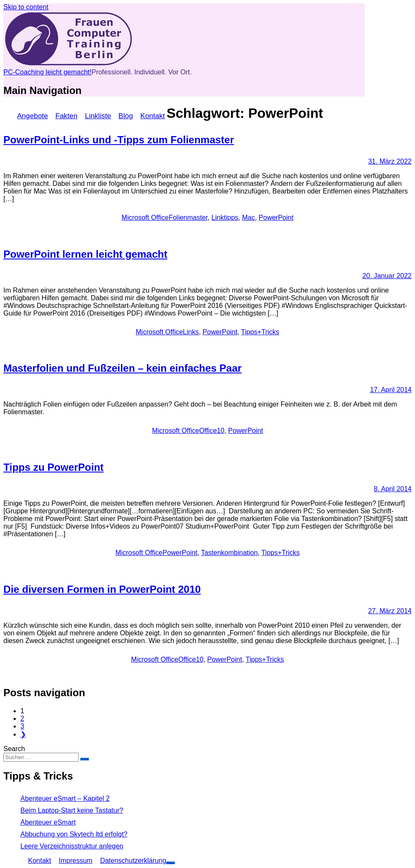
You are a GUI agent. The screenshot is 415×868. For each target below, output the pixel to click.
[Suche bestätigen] (85, 759)
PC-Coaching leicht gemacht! (47, 72)
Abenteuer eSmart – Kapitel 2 (65, 798)
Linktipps (225, 218)
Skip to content (26, 7)
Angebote (33, 116)
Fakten (66, 116)
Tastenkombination (229, 553)
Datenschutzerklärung (133, 861)
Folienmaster (188, 218)
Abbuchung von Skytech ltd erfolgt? (74, 834)
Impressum (75, 861)
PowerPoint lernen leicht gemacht (85, 254)
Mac (248, 218)
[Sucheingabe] (41, 757)
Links (191, 332)
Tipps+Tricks (260, 332)
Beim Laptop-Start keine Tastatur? (72, 810)
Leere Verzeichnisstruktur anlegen (72, 846)
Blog (126, 116)
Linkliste (98, 116)
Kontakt (153, 116)
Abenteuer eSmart (48, 822)
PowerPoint (276, 218)
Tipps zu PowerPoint (54, 467)
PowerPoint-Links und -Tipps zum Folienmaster (119, 140)
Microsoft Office (145, 218)
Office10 (212, 431)
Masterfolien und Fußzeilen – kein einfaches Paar (122, 368)
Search (14, 749)
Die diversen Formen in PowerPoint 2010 (102, 589)
